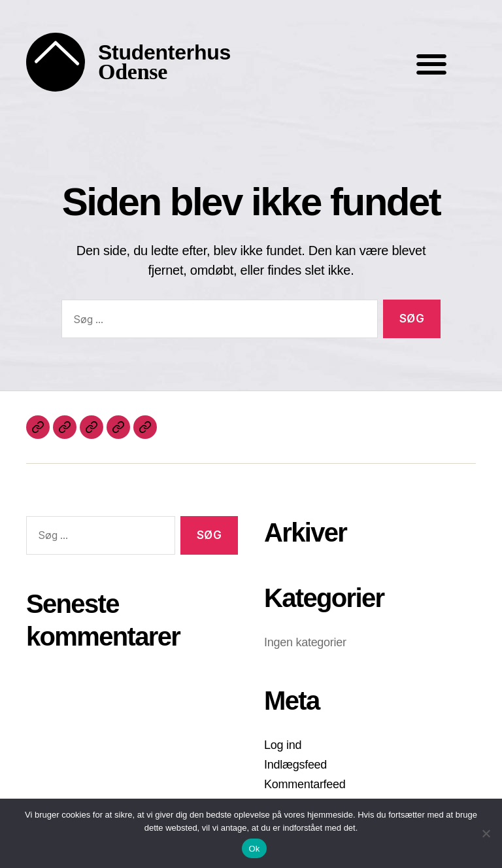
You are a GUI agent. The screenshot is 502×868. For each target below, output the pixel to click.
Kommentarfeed (305, 784)
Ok (254, 849)
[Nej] (486, 833)
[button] (431, 64)
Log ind (283, 745)
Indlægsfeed (295, 765)
